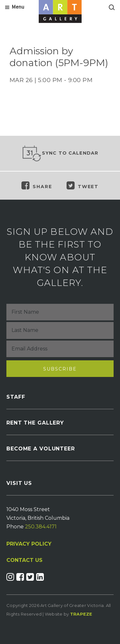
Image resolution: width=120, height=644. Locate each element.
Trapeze (81, 614)
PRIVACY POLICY (29, 544)
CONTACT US (24, 560)
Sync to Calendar (60, 153)
